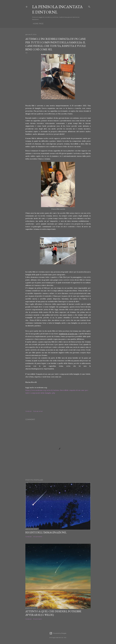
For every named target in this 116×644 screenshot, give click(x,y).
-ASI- (65, 638)
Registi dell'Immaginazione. (46, 532)
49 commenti (38, 537)
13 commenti (37, 619)
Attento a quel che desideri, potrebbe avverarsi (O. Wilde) (53, 613)
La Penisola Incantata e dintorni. (57, 9)
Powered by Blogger (58, 633)
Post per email (38, 411)
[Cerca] (89, 6)
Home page (38, 24)
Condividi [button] (28, 411)
